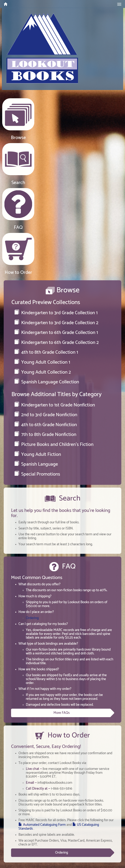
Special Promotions (37, 474)
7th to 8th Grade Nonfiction (45, 435)
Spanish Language (36, 464)
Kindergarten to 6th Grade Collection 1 (56, 333)
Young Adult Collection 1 (42, 362)
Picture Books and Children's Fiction (54, 445)
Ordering (32, 618)
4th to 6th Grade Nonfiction (46, 425)
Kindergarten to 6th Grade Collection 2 (57, 343)
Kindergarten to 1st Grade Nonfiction (55, 405)
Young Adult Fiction (38, 454)
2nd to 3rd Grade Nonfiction (46, 415)
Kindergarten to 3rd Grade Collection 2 (56, 323)
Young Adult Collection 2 (43, 372)
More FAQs (62, 713)
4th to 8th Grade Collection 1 (46, 352)
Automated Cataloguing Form (44, 825)
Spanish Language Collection (47, 382)
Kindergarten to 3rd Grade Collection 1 (56, 313)
